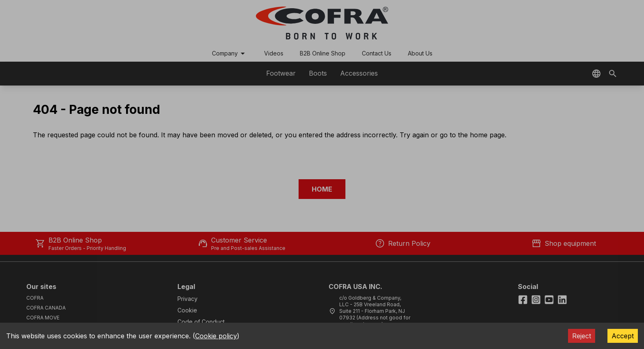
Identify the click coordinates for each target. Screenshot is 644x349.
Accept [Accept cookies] (623, 336)
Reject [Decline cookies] (582, 336)
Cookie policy (216, 336)
